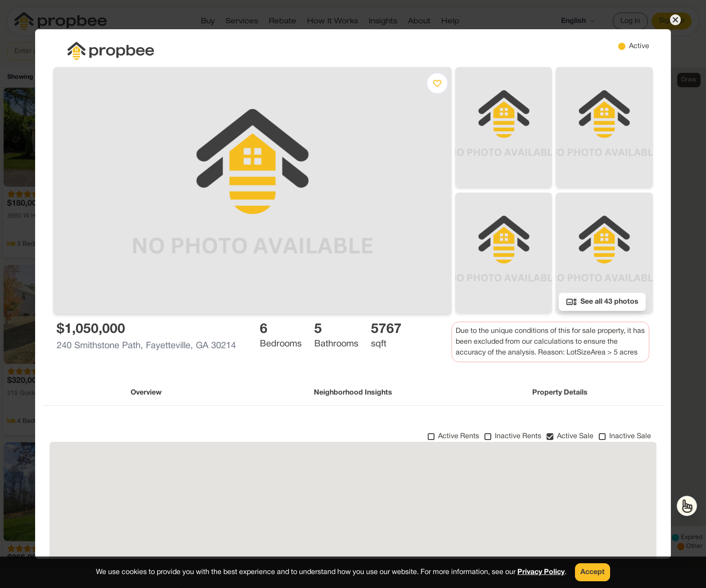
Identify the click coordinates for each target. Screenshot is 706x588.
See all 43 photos (602, 302)
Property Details (560, 393)
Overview (146, 393)
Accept (593, 572)
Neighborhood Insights (353, 393)
